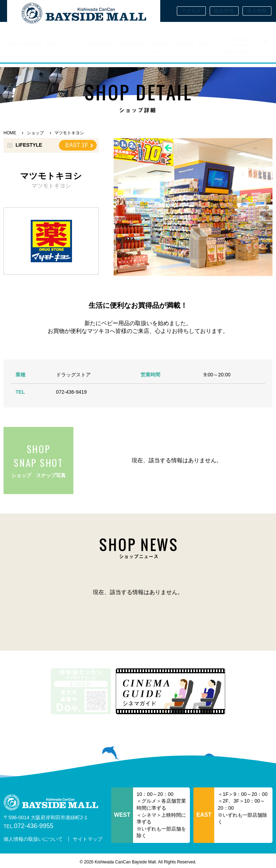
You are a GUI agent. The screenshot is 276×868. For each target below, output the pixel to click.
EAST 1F (79, 145)
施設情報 (224, 11)
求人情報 (257, 11)
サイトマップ (88, 839)
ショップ (35, 133)
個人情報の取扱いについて (33, 839)
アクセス (191, 11)
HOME (10, 133)
